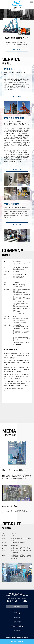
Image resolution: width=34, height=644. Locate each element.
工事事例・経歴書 (17, 626)
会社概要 (17, 617)
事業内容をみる (17, 50)
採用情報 (17, 631)
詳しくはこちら (17, 97)
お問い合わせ (17, 606)
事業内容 (17, 613)
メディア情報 (17, 622)
